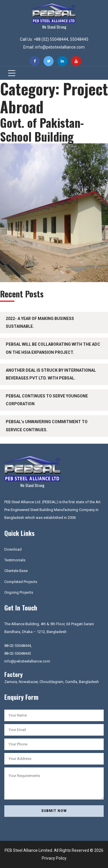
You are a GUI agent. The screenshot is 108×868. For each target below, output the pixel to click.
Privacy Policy (54, 858)
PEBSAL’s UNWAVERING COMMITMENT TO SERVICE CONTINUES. (47, 426)
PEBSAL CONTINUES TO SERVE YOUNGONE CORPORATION (47, 400)
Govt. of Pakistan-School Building (42, 129)
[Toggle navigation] (10, 73)
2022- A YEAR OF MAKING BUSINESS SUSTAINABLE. (40, 322)
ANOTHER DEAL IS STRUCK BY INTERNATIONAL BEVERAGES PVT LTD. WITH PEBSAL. (51, 374)
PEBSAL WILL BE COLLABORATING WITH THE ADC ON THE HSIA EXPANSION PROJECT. (53, 348)
